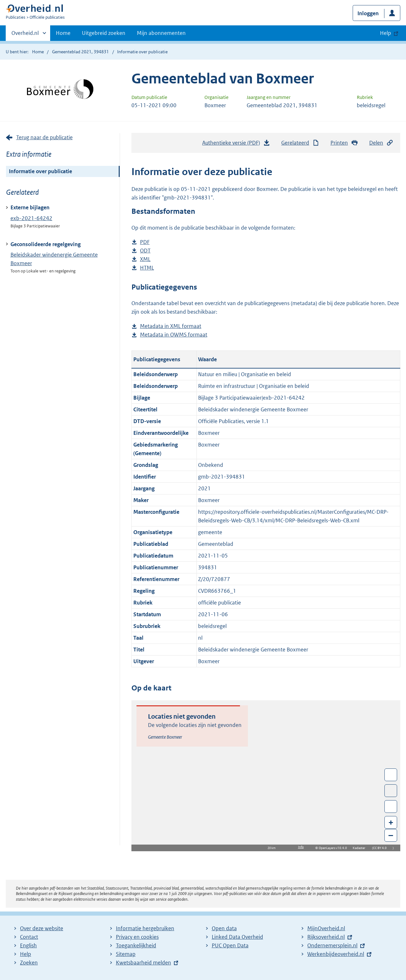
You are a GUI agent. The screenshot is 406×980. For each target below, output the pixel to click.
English (28, 945)
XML (145, 259)
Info (301, 847)
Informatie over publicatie (40, 171)
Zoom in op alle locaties (391, 807)
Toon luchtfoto (391, 791)
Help (26, 954)
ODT (145, 251)
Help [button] (386, 33)
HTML (147, 268)
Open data (224, 928)
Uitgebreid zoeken (104, 33)
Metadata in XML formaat (171, 326)
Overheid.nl (25, 35)
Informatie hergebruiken (145, 928)
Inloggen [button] (368, 13)
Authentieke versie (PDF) (236, 144)
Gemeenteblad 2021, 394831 (80, 52)
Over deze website (42, 928)
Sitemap (126, 954)
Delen (381, 143)
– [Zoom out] (391, 835)
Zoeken (29, 963)
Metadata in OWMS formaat (174, 335)
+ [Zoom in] (391, 822)
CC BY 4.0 (381, 848)
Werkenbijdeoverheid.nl (336, 954)
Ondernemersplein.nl (332, 945)
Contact (29, 937)
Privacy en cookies (137, 937)
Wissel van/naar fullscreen (391, 775)
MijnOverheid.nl (326, 928)
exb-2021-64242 (31, 218)
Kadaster (361, 848)
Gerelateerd (300, 143)
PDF (145, 242)
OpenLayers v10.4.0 (334, 848)
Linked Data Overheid (237, 937)
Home (63, 33)
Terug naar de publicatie (44, 137)
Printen (344, 143)
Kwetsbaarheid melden (143, 963)
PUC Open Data (230, 945)
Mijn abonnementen (161, 33)
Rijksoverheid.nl (326, 937)
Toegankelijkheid (136, 945)
